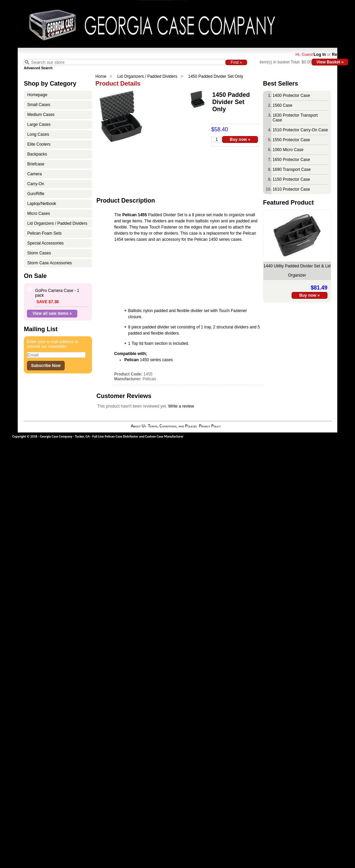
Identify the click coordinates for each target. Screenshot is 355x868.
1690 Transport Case (292, 170)
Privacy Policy (210, 426)
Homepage (37, 95)
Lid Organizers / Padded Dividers (147, 76)
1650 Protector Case (291, 160)
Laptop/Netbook (42, 204)
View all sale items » (52, 313)
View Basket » (330, 62)
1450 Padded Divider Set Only (215, 76)
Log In (320, 55)
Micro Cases (39, 214)
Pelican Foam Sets (44, 233)
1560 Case (282, 105)
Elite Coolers (39, 144)
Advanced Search (38, 68)
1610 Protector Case (291, 189)
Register (340, 55)
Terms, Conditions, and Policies (172, 426)
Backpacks (37, 154)
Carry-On (36, 184)
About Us (138, 426)
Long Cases (38, 134)
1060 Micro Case (288, 150)
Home (101, 76)
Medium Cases (41, 115)
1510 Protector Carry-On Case (300, 130)
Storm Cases (39, 253)
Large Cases (39, 124)
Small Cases (39, 105)
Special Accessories (45, 243)
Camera (35, 174)
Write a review (181, 406)
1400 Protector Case (291, 95)
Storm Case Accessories (50, 263)
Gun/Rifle (36, 194)
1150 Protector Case (291, 179)
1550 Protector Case (291, 140)
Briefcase (36, 164)
